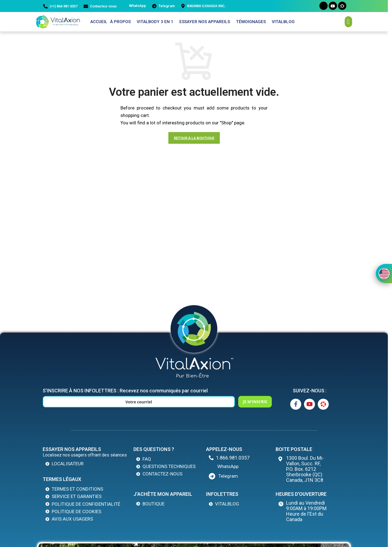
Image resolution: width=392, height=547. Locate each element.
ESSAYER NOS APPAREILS (205, 22)
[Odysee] (342, 6)
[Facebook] (324, 6)
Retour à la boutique (194, 138)
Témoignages (251, 22)
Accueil (99, 22)
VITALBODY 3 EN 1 (155, 22)
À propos (120, 22)
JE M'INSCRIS (238, 402)
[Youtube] (333, 6)
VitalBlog (283, 22)
